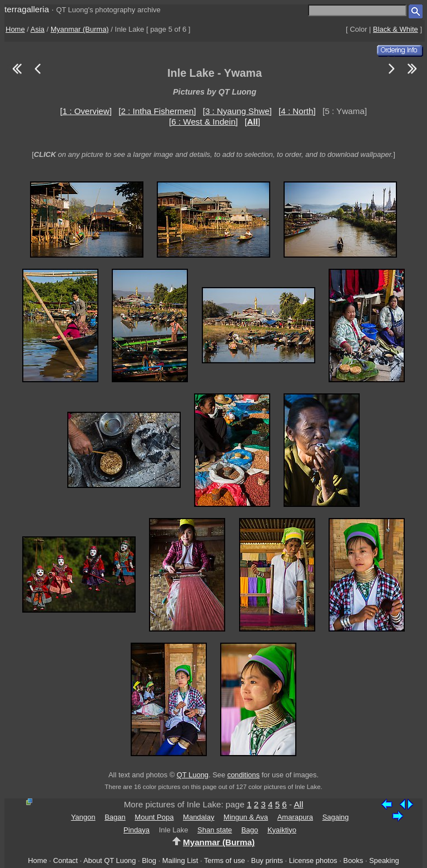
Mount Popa (154, 817)
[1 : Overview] (86, 111)
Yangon (83, 817)
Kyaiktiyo (282, 830)
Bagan (115, 817)
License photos (313, 860)
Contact (65, 860)
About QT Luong (110, 860)
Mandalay (198, 817)
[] (252, 122)
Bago (250, 830)
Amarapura (295, 817)
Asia (38, 29)
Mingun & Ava (246, 817)
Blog (149, 860)
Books (353, 860)
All (298, 804)
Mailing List (180, 860)
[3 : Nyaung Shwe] (237, 111)
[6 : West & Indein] (203, 122)
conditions (244, 775)
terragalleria (27, 9)
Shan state (215, 830)
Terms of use (225, 860)
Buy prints (267, 860)
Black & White (396, 29)
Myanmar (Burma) (80, 29)
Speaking (384, 860)
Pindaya (136, 830)
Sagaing (336, 817)
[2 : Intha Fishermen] (157, 111)
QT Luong (193, 775)
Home (15, 29)
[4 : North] (297, 111)
